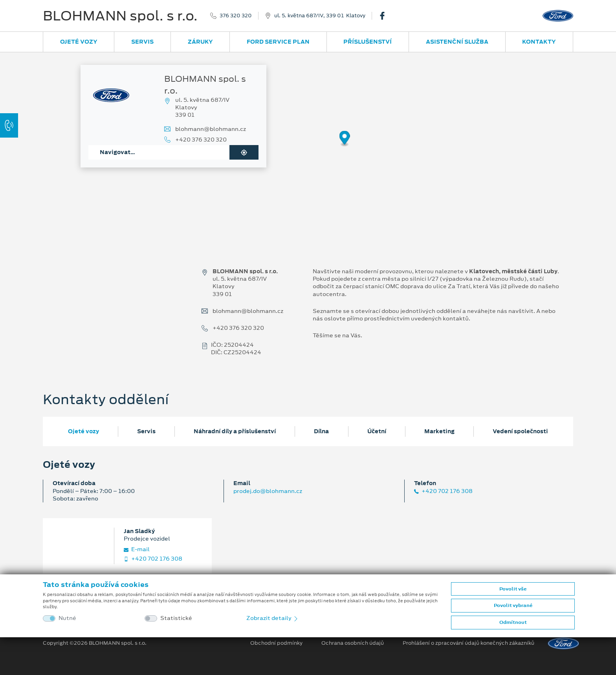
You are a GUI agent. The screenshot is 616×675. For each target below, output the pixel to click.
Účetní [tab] (377, 431)
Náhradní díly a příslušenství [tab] (235, 431)
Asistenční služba (457, 42)
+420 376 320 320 (201, 140)
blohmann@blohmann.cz (211, 129)
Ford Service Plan (278, 42)
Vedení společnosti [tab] (520, 431)
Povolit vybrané (513, 605)
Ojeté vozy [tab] (83, 431)
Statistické (176, 618)
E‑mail (137, 549)
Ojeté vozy (79, 42)
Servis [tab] (146, 431)
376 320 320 (236, 16)
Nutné (67, 618)
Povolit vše (513, 589)
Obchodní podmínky (276, 643)
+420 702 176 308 (443, 491)
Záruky (200, 42)
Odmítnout (513, 622)
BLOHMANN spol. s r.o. (120, 16)
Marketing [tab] (439, 431)
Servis (142, 42)
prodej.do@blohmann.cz (268, 491)
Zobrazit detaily (273, 618)
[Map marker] (345, 139)
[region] (308, 144)
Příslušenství (368, 42)
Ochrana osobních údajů (353, 643)
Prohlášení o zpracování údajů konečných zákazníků (468, 643)
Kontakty (539, 42)
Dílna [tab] (321, 431)
